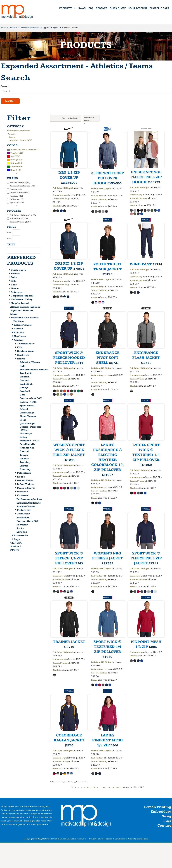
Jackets (24, 459)
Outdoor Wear (25, 352)
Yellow (14, 164)
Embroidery (59, 196)
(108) (15, 154)
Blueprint (144, 840)
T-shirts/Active (26, 344)
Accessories (27, 449)
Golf (22, 396)
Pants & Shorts (26, 489)
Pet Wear (19, 322)
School (24, 410)
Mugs (14, 315)
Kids (20, 348)
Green (14, 167)
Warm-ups (26, 434)
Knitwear (23, 496)
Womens (22, 492)
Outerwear (17, 293)
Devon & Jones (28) (19, 193)
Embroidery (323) (19, 219)
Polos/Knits (24, 474)
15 (104, 788)
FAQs (167, 822)
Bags (14, 286)
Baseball (25, 392)
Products (13, 28)
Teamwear (23, 515)
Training (25, 463)
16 (108, 788)
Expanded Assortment (30, 28)
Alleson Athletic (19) (20, 183)
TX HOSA (16, 544)
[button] (86, 817)
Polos (14, 278)
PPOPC (15, 551)
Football (25, 452)
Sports (56, 28)
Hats (14, 282)
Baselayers (23, 518)
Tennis (24, 456)
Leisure (24, 467)
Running (25, 470)
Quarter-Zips (27, 424)
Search (5, 86)
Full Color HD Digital (63, 189)
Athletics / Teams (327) (21, 141)
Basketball (26, 385)
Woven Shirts (25, 481)
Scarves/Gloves (26, 507)
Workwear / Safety (22, 300)
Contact (164, 826)
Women (24, 378)
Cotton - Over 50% (31, 399)
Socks (20, 529)
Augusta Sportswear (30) (22, 187)
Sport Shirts (27, 406)
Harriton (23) (16, 197)
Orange (14, 161)
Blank (56, 207)
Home (3, 28)
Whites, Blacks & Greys (22, 150)
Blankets (19, 333)
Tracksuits (26, 374)
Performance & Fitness (34, 370)
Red (12, 157)
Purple (14, 154)
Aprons (18, 329)
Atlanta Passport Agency (25, 308)
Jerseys (24, 388)
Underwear (24, 511)
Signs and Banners (22, 311)
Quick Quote (18, 271)
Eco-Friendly (27, 445)
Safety (23, 438)
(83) (15, 160)
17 (113, 788)
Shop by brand (20, 304)
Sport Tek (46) (17, 203)
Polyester (22, 526)
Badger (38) (16, 190)
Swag (167, 817)
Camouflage (27, 414)
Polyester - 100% (30, 441)
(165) (15, 167)
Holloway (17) (17, 200)
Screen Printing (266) (21, 222)
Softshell (22, 533)
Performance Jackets (29, 500)
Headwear (20, 337)
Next (118, 788)
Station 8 (16, 547)
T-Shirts (15, 274)
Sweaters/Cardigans (29, 504)
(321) (23, 150)
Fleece (15, 289)
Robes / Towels (23, 326)
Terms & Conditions (115, 840)
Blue (13, 171)
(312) (14, 171)
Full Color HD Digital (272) (23, 216)
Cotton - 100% (28, 403)
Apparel (46, 28)
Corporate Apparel (22, 297)
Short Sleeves (28, 417)
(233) (14, 157)
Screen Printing (61, 200)
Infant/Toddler (26, 485)
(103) (15, 164)
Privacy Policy (96, 840)
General (24, 381)
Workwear (23, 356)
